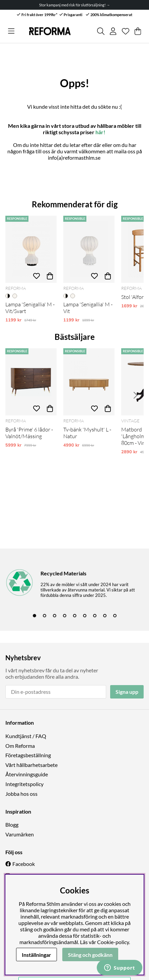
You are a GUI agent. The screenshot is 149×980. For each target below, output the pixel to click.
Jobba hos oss (21, 794)
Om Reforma (20, 746)
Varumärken (20, 834)
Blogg (12, 824)
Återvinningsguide (27, 774)
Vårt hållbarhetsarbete (31, 765)
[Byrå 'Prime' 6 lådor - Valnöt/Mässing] (31, 382)
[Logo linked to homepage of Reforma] (50, 31)
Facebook (24, 864)
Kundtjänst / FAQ (26, 736)
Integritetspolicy (24, 784)
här (99, 132)
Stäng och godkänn (90, 955)
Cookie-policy (113, 942)
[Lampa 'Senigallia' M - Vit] (89, 249)
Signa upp (127, 692)
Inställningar (36, 955)
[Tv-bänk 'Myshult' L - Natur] (89, 382)
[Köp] (50, 276)
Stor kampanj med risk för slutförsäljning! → (75, 5)
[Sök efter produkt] (101, 31)
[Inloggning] (113, 31)
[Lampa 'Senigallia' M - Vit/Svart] (31, 249)
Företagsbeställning (28, 755)
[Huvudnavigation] (11, 31)
